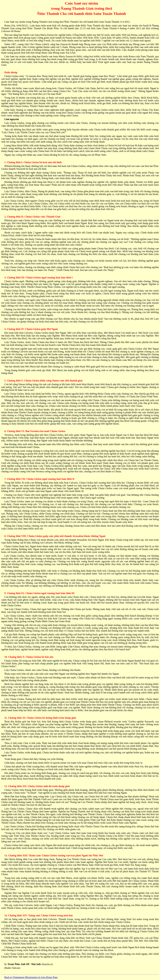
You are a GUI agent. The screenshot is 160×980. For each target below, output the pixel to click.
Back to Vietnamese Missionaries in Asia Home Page (31, 977)
